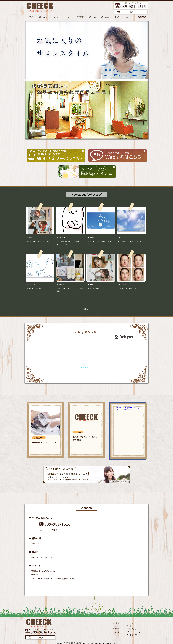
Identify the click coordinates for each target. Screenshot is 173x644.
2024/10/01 (61, 237)
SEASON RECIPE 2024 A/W (38, 241)
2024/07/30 (31, 284)
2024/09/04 (92, 237)
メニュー (116, 626)
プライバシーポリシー (135, 632)
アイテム (116, 629)
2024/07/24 (61, 284)
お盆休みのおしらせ (34, 288)
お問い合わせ (132, 629)
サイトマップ (132, 635)
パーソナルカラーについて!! (129, 288)
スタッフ (116, 632)
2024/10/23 (31, 237)
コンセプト (117, 623)
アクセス (130, 626)
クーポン (130, 623)
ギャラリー (131, 620)
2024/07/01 (122, 284)
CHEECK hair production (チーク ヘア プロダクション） (128, 408)
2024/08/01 (122, 237)
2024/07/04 (92, 284)
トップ (115, 620)
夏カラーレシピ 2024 (97, 288)
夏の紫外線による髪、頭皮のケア (131, 241)
